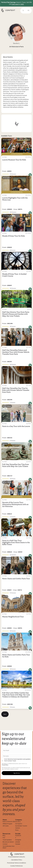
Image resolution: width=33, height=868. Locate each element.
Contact (5, 844)
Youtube (18, 844)
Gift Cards (6, 826)
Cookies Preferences (16, 866)
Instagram (18, 840)
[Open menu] (28, 11)
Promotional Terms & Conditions (17, 863)
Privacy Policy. (5, 765)
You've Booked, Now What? (9, 847)
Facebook (18, 835)
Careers (18, 828)
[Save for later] (29, 140)
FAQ (4, 838)
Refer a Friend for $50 (9, 822)
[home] (9, 12)
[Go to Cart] (23, 11)
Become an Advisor (8, 842)
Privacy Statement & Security (17, 857)
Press (17, 830)
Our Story (18, 822)
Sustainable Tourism (21, 826)
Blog (4, 835)
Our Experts (19, 824)
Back (5, 714)
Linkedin (18, 842)
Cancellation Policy (17, 860)
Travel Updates (7, 840)
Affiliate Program (7, 824)
